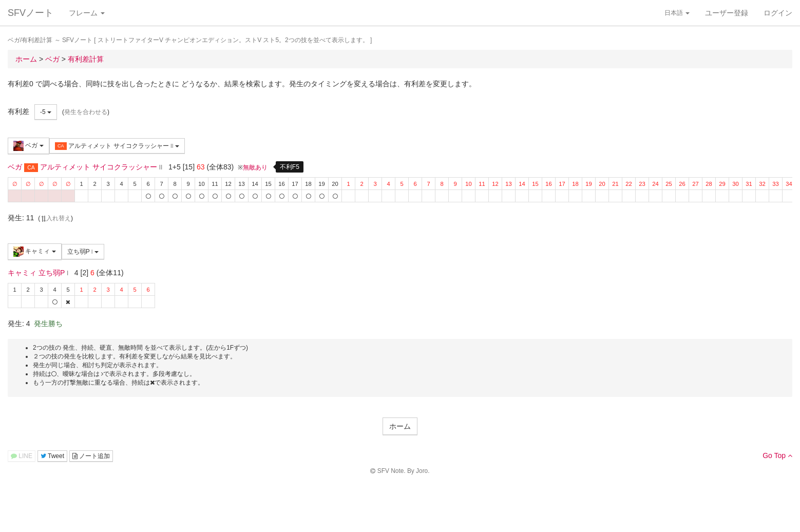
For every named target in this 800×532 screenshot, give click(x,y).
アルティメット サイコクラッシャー (117, 146)
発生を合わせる (86, 112)
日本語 (677, 13)
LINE (22, 456)
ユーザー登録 (727, 13)
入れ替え (55, 218)
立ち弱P (83, 252)
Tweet (52, 456)
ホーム (400, 426)
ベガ (28, 146)
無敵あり (255, 167)
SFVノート (31, 13)
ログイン (778, 13)
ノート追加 (91, 456)
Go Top (777, 455)
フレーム (87, 13)
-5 (46, 112)
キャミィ (35, 252)
